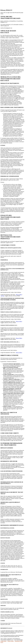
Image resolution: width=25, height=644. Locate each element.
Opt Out (3, 296)
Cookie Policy (4, 641)
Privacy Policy (19, 295)
